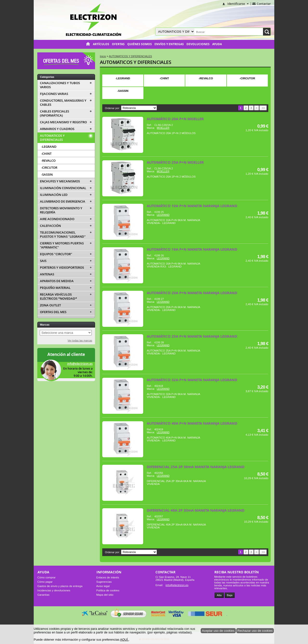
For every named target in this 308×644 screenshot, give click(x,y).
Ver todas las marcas (80, 341)
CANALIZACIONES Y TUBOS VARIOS (60, 85)
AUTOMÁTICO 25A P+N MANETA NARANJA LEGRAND (192, 336)
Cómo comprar (46, 577)
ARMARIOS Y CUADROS (57, 129)
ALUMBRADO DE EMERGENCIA (63, 201)
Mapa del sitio (105, 595)
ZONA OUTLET (50, 305)
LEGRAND (163, 215)
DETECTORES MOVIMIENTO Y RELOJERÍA (61, 210)
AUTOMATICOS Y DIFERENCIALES (135, 62)
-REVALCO (206, 78)
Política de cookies (108, 590)
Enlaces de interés (108, 577)
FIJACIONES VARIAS (54, 94)
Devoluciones (198, 44)
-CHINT (164, 78)
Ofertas (118, 44)
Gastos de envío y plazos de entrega (60, 586)
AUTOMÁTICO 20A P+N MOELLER (175, 119)
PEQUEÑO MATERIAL (55, 288)
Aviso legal (103, 586)
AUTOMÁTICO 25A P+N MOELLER (175, 162)
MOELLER (163, 128)
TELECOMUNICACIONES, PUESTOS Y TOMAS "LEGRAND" (63, 235)
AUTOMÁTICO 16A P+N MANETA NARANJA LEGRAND (192, 249)
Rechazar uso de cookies (255, 631)
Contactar (264, 4)
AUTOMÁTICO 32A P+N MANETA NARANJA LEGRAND (192, 380)
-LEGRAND (123, 78)
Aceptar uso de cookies (218, 631)
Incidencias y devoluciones (54, 590)
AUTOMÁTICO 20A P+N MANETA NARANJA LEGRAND (192, 293)
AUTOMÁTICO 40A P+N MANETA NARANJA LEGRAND (192, 423)
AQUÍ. (124, 640)
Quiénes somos (140, 44)
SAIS (43, 261)
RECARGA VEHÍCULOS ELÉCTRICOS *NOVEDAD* (58, 297)
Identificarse (236, 4)
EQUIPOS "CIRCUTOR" (56, 254)
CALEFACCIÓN (50, 226)
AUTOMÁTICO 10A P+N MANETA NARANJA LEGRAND (192, 206)
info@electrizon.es (80, 364)
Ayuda (217, 44)
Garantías (43, 595)
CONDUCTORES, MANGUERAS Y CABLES (63, 103)
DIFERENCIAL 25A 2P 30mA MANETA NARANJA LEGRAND (196, 467)
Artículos (101, 44)
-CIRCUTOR (247, 78)
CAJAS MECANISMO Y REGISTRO (63, 122)
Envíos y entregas (169, 44)
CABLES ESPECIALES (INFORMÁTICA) (55, 113)
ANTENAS (47, 274)
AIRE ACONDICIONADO (57, 219)
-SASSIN (123, 91)
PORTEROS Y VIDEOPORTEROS (62, 268)
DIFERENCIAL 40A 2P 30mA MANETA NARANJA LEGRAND (196, 510)
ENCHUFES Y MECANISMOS (60, 181)
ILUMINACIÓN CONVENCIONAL (63, 188)
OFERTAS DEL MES (53, 312)
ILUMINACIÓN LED (54, 195)
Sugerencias (104, 582)
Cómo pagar (45, 582)
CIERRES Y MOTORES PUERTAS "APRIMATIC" (62, 245)
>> (263, 108)
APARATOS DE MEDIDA (57, 281)
